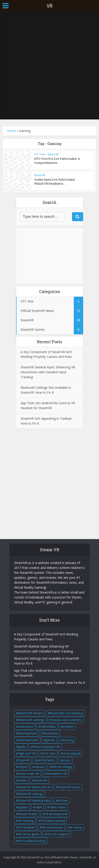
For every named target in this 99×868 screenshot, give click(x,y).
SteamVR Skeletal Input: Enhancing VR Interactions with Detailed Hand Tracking (48, 372)
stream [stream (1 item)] (63, 800)
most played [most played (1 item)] (71, 753)
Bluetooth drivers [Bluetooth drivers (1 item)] (30, 713)
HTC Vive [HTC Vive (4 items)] (49, 753)
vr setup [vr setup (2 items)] (76, 827)
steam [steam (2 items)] (22, 780)
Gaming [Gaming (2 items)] (68, 740)
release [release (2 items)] (39, 767)
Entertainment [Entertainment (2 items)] (28, 740)
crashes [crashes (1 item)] (68, 727)
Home (11, 131)
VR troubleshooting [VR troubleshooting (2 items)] (32, 841)
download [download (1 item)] (51, 733)
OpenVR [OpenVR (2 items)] (24, 760)
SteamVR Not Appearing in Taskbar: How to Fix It (50, 683)
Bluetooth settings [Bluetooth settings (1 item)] (31, 720)
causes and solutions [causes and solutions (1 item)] (67, 720)
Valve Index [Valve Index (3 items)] (57, 807)
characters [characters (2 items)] (25, 727)
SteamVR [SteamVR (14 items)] (41, 780)
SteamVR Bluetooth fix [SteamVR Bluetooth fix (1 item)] (34, 787)
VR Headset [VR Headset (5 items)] (26, 827)
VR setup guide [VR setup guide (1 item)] (29, 834)
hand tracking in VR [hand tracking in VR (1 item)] (46, 747)
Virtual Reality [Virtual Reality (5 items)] (28, 814)
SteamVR (53, 154)
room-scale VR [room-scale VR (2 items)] (28, 774)
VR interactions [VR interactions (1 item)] (52, 827)
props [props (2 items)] (66, 760)
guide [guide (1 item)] (22, 747)
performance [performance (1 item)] (46, 760)
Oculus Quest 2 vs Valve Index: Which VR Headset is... (55, 181)
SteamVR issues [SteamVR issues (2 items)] (69, 787)
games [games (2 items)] (50, 740)
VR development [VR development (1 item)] (56, 814)
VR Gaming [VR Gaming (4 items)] (26, 821)
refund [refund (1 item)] (23, 767)
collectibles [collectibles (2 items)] (48, 727)
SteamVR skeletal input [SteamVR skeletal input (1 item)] (34, 800)
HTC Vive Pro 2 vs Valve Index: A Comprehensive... (57, 161)
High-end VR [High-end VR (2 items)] (27, 753)
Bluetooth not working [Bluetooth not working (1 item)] (66, 713)
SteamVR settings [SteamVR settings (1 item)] (31, 794)
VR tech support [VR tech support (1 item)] (58, 834)
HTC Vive (40, 154)
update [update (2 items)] (23, 807)
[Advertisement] (49, 65)
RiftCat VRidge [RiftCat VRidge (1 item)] (62, 767)
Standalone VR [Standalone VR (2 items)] (57, 774)
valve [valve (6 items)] (39, 807)
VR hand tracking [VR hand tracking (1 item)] (53, 821)
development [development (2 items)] (27, 733)
